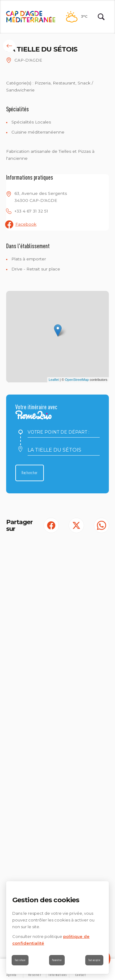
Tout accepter (94, 960)
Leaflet (54, 380)
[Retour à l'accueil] (31, 17)
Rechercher (30, 473)
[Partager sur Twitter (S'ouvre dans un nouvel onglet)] (76, 525)
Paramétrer (57, 960)
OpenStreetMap (77, 380)
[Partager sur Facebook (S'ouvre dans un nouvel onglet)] (51, 525)
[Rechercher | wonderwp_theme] (101, 17)
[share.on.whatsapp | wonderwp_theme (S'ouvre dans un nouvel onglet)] (102, 525)
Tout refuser (20, 960)
